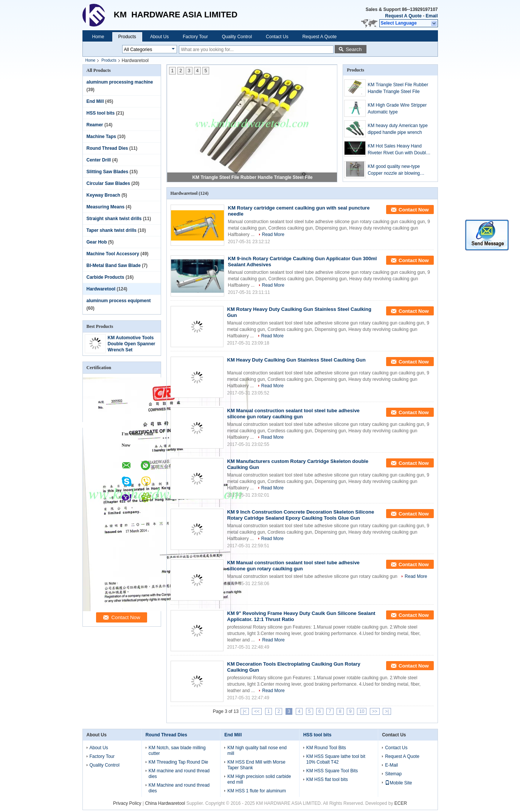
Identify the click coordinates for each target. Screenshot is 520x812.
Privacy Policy (127, 803)
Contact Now (414, 210)
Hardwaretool (101, 289)
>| (387, 711)
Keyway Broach (103, 195)
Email (432, 16)
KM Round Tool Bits (326, 748)
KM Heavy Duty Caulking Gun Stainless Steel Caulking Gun (296, 360)
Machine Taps (101, 137)
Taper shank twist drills (112, 230)
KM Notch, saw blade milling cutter (177, 751)
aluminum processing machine (120, 82)
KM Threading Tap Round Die (179, 762)
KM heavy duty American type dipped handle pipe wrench (398, 129)
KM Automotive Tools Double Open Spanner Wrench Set (132, 344)
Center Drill (99, 160)
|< (245, 711)
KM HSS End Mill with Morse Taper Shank (256, 765)
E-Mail (391, 765)
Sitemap (393, 774)
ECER (401, 803)
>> (375, 711)
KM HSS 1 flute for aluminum (257, 791)
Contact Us (277, 37)
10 (362, 711)
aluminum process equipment (119, 301)
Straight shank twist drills (114, 219)
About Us (159, 37)
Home (98, 37)
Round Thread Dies (107, 148)
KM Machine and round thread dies (179, 788)
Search (354, 49)
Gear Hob (97, 242)
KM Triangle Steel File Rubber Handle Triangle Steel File (252, 177)
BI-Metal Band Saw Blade (114, 265)
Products (127, 37)
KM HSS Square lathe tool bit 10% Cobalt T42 (336, 759)
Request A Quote (403, 16)
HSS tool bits (101, 113)
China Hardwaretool (165, 803)
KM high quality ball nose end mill (257, 751)
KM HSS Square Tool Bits (332, 771)
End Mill (95, 101)
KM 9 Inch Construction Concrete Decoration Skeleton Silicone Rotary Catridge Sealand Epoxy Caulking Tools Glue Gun (301, 515)
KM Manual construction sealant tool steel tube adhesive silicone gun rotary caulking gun (293, 414)
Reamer (95, 125)
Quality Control (237, 37)
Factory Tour (195, 37)
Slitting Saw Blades (108, 172)
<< (257, 711)
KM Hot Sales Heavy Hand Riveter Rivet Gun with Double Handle (398, 150)
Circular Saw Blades (108, 183)
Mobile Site (398, 783)
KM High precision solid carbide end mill (259, 779)
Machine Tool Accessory (113, 254)
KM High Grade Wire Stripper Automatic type (397, 109)
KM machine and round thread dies (179, 774)
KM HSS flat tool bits (327, 779)
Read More (273, 234)
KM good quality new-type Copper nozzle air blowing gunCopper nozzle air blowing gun (397, 170)
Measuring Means (106, 207)
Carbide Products (106, 277)
